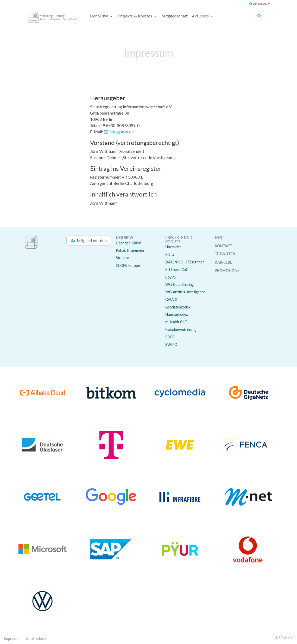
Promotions (227, 271)
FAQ (218, 238)
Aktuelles (201, 16)
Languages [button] (258, 4)
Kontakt (223, 246)
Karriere (223, 262)
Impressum (13, 638)
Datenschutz (36, 638)
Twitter (227, 254)
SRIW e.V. (286, 638)
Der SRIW (100, 16)
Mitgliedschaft (175, 16)
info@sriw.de (122, 132)
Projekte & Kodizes (135, 16)
